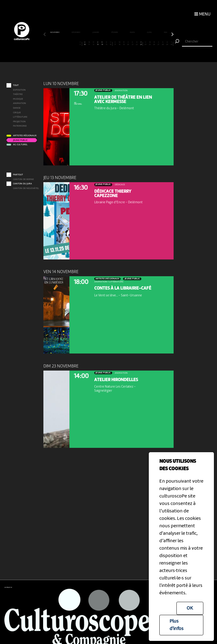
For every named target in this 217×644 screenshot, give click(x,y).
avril (150, 32)
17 (115, 44)
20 (128, 44)
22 (137, 44)
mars (133, 32)
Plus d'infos (177, 625)
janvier (96, 32)
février (115, 32)
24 (146, 44)
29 (167, 44)
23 (141, 44)
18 (120, 44)
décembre (76, 32)
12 (93, 44)
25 (150, 44)
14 (102, 44)
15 (106, 44)
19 (124, 44)
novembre (55, 32)
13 (98, 44)
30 (171, 44)
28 (163, 44)
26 (154, 44)
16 (111, 44)
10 (85, 44)
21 (133, 44)
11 (89, 44)
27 (159, 44)
